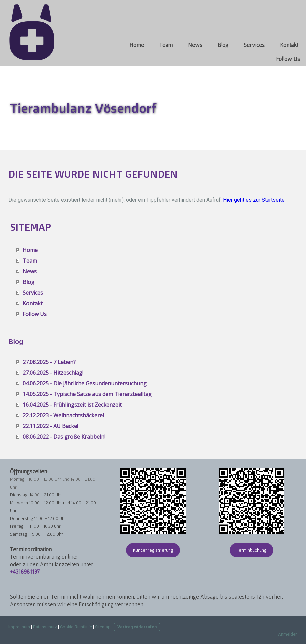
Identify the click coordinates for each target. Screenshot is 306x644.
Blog (223, 45)
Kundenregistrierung (153, 550)
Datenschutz (45, 627)
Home (137, 45)
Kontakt (289, 45)
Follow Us (288, 59)
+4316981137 (25, 572)
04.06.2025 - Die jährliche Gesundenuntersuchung (85, 383)
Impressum (19, 627)
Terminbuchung (251, 550)
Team (166, 45)
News (195, 45)
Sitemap (103, 627)
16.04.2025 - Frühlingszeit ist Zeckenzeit (72, 405)
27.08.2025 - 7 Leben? (49, 362)
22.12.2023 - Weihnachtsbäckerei (63, 415)
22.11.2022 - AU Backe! (50, 426)
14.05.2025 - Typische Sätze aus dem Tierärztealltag (87, 394)
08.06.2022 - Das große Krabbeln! (64, 437)
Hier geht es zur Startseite (254, 200)
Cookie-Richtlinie (76, 627)
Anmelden (288, 634)
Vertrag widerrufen (137, 627)
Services (254, 45)
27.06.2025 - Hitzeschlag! (53, 373)
